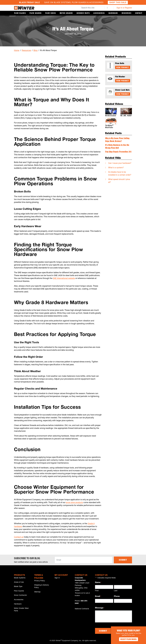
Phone (117, 597)
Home (17, 51)
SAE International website (64, 279)
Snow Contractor (20, 596)
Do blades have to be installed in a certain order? (120, 173)
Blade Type (18, 587)
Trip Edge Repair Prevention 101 (118, 152)
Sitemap (37, 592)
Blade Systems (20, 578)
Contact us (19, 537)
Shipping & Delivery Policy (42, 587)
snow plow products (74, 503)
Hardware (113, 13)
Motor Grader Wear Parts (21, 610)
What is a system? (116, 167)
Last (116, 591)
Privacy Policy (40, 581)
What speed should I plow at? (119, 181)
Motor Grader (66, 13)
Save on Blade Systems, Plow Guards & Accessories (73, 2)
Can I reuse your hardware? (120, 163)
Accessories (99, 13)
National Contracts (82, 609)
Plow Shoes (51, 13)
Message (100, 608)
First (97, 591)
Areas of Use (19, 582)
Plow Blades (20, 13)
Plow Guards (36, 13)
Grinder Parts (83, 13)
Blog (35, 51)
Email (98, 597)
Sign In (57, 578)
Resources (127, 13)
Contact (139, 13)
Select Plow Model (128, 639)
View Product (123, 68)
